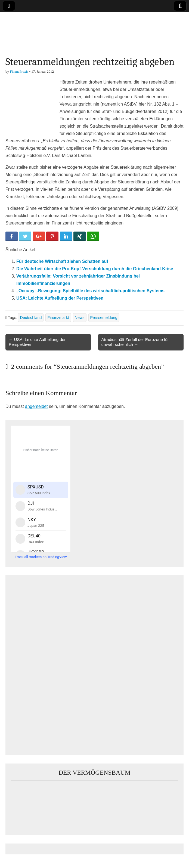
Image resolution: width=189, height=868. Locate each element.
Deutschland (31, 318)
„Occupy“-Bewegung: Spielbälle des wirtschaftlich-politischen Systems (90, 291)
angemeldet (36, 406)
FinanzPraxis (19, 71)
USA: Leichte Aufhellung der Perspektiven (60, 298)
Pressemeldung (104, 318)
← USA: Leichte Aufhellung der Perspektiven (37, 342)
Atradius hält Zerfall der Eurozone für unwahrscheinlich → (135, 342)
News (80, 318)
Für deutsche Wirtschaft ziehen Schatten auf (62, 261)
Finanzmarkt (58, 318)
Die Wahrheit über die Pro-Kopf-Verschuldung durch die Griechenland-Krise (95, 269)
